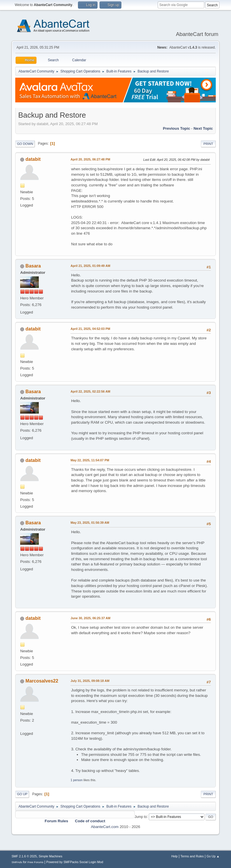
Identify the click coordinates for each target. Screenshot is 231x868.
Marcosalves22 (42, 681)
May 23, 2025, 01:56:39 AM (90, 523)
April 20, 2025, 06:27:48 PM (90, 159)
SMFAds (17, 862)
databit (33, 159)
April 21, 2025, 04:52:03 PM (90, 329)
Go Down (25, 144)
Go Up (22, 794)
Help (174, 856)
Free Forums (35, 862)
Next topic (203, 128)
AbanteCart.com (105, 827)
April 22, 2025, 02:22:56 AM (90, 391)
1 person (77, 780)
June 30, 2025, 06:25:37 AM (90, 618)
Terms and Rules (192, 856)
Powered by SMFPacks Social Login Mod (75, 862)
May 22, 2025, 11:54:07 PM (90, 460)
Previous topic (176, 128)
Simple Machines (50, 856)
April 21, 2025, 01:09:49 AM (90, 266)
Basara (33, 266)
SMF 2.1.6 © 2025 (24, 856)
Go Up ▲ (213, 856)
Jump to (141, 817)
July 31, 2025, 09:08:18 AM (90, 681)
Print (208, 144)
